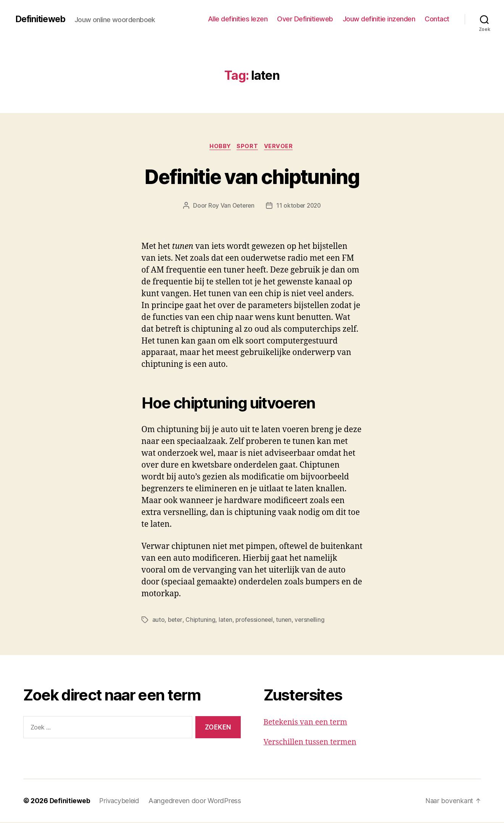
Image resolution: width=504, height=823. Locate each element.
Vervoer (281, 147)
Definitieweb (42, 19)
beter (176, 621)
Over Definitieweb (305, 19)
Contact (437, 19)
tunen (287, 621)
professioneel (256, 621)
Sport (248, 147)
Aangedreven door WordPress (197, 801)
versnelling (313, 621)
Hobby (219, 147)
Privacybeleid (121, 801)
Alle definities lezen (238, 19)
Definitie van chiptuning (252, 176)
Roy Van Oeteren (230, 207)
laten (227, 621)
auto (159, 621)
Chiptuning (201, 621)
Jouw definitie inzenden (379, 19)
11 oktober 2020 (299, 207)
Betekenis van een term (308, 723)
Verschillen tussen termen (313, 743)
